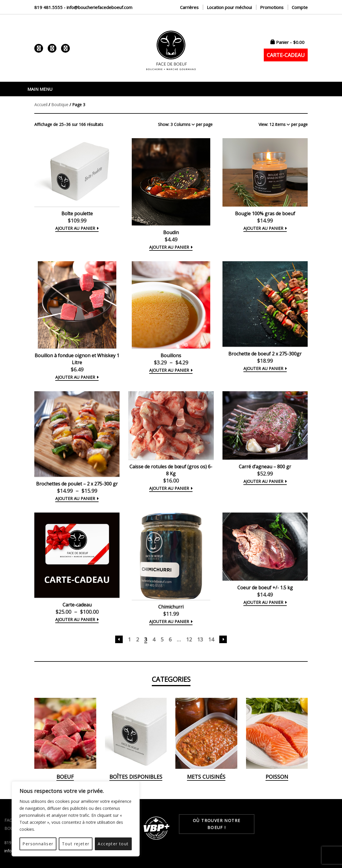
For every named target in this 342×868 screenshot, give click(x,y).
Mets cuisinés (206, 777)
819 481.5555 (48, 7)
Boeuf (65, 777)
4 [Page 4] (154, 639)
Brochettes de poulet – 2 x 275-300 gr (77, 484)
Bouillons (171, 355)
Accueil (41, 105)
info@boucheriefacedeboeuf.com (99, 7)
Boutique (60, 105)
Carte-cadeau (77, 605)
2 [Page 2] (138, 639)
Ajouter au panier (75, 377)
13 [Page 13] (200, 639)
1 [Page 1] (129, 639)
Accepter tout (113, 844)
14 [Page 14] (211, 639)
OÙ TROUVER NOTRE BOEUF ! (217, 824)
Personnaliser (38, 844)
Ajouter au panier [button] (75, 228)
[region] (76, 819)
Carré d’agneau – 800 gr (265, 467)
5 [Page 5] (162, 639)
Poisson (277, 777)
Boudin (171, 232)
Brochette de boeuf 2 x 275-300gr (265, 354)
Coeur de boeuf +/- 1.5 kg (265, 588)
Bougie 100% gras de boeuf (265, 214)
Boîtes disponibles (136, 777)
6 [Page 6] (170, 639)
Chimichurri (171, 607)
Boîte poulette (77, 214)
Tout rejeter (76, 844)
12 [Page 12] (189, 639)
